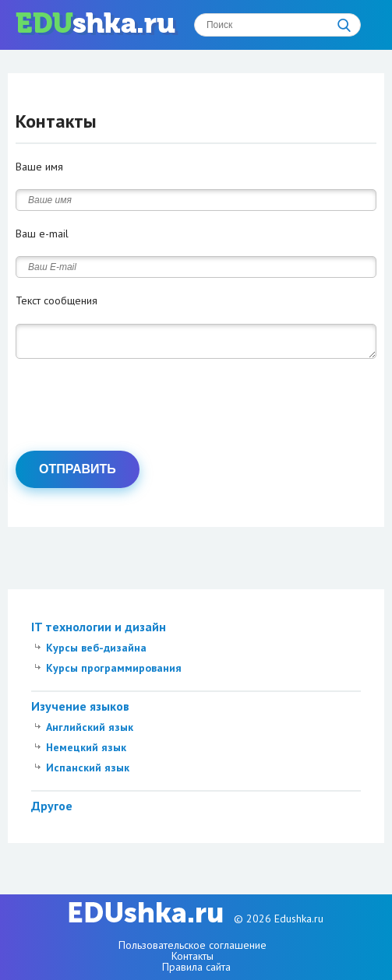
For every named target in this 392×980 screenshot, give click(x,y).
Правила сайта (196, 967)
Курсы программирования (114, 673)
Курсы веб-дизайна (96, 652)
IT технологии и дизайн (99, 631)
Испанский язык (88, 772)
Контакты (192, 956)
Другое (52, 810)
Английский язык (90, 732)
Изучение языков (80, 711)
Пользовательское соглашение (192, 945)
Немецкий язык (86, 752)
